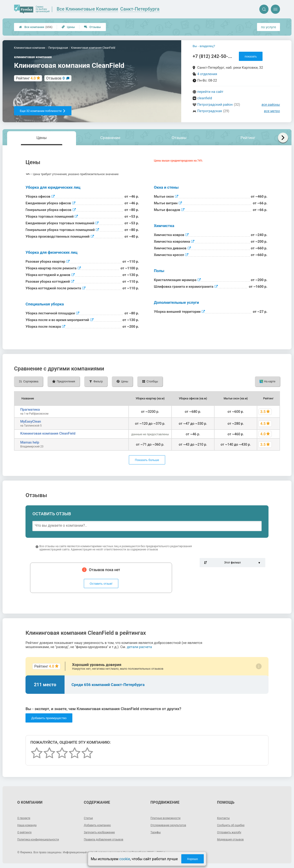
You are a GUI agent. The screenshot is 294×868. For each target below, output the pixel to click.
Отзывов (55, 78)
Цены (68, 27)
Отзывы (92, 27)
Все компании (36, 27)
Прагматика (30, 410)
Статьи (89, 818)
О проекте (25, 818)
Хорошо (192, 859)
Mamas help (30, 442)
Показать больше (147, 460)
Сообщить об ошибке (233, 825)
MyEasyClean (31, 421)
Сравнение (110, 138)
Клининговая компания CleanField (48, 433)
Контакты (224, 818)
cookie (125, 859)
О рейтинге (26, 832)
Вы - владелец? (204, 46)
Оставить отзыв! (101, 584)
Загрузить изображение (102, 832)
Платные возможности (168, 818)
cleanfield (205, 98)
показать (251, 56)
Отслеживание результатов (171, 825)
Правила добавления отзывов (107, 839)
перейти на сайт (210, 92)
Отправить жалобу (231, 832)
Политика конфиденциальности (41, 839)
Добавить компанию (100, 825)
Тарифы (156, 832)
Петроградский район (215, 105)
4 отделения (207, 74)
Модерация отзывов (233, 839)
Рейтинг (248, 138)
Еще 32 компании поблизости (43, 111)
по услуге (269, 27)
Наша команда (28, 825)
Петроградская (210, 111)
